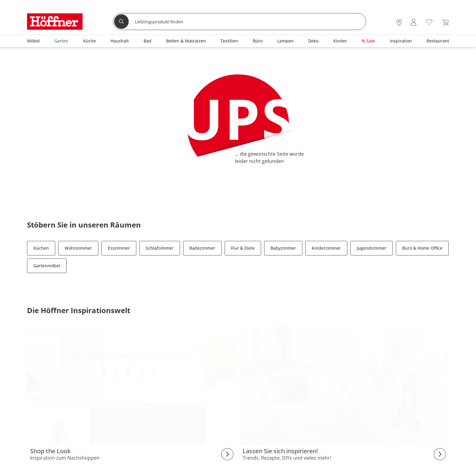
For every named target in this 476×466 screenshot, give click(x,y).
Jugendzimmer (372, 248)
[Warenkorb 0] (445, 22)
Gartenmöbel (47, 266)
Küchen (41, 248)
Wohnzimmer (78, 248)
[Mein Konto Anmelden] (413, 22)
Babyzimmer (283, 248)
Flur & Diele (243, 248)
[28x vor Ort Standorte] (399, 22)
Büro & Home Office (422, 248)
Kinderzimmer (326, 248)
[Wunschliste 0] (429, 22)
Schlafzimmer (160, 248)
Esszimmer (119, 248)
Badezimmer (202, 248)
